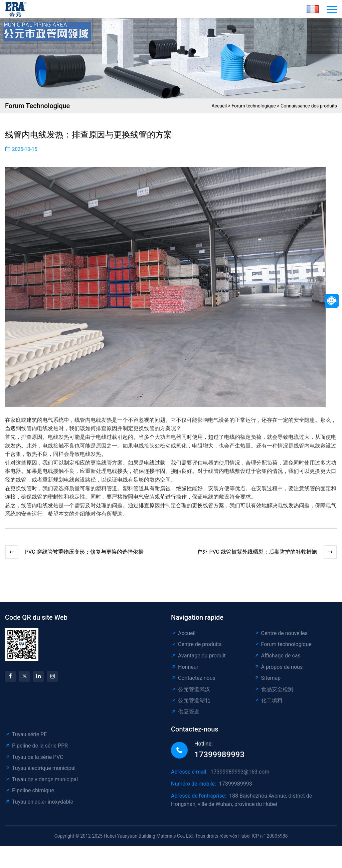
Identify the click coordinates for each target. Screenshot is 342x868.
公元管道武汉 (191, 693)
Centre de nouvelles (281, 637)
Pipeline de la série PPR (36, 749)
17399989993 (219, 758)
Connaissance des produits (309, 106)
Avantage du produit (198, 659)
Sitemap (268, 681)
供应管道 (185, 715)
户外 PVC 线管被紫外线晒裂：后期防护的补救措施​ (254, 553)
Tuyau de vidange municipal (41, 783)
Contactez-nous (193, 681)
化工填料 (268, 704)
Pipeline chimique (30, 794)
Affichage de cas (277, 659)
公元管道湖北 (191, 704)
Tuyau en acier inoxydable (39, 805)
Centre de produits (196, 648)
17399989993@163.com (240, 775)
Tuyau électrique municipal (40, 771)
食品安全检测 (274, 693)
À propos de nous (279, 670)
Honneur (185, 670)
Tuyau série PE (26, 738)
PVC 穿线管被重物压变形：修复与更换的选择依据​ (88, 553)
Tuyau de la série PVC (34, 760)
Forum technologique (254, 106)
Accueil (219, 106)
